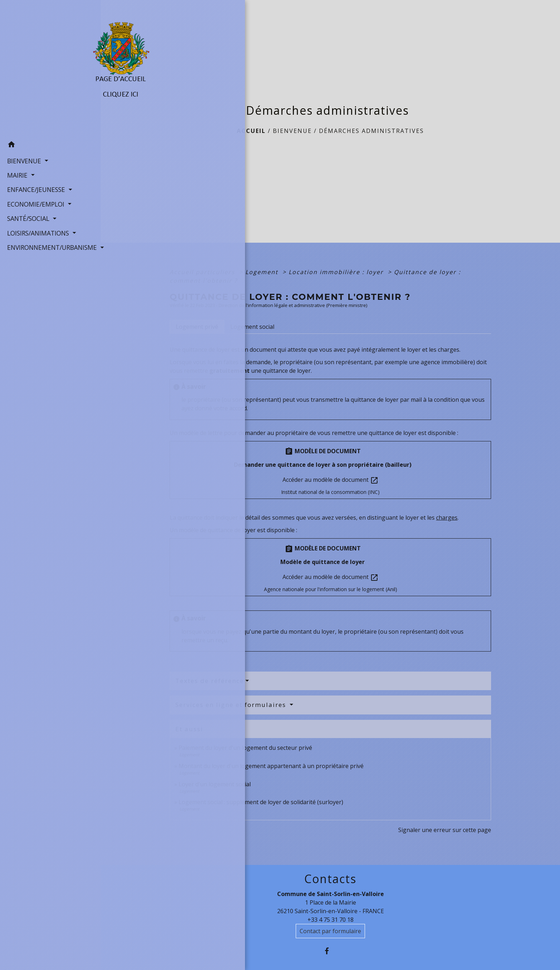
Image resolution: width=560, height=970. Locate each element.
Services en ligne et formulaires (232, 705)
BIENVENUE (292, 131)
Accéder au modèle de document (331, 480)
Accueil (251, 131)
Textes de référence (210, 681)
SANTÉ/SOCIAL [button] (27, 218)
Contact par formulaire (330, 931)
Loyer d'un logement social (215, 784)
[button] (50, 145)
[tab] (197, 327)
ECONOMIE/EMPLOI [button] (35, 203)
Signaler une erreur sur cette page (445, 830)
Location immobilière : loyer (337, 272)
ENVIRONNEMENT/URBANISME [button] (50, 247)
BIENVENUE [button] (23, 160)
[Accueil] (51, 68)
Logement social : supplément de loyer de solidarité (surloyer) (261, 802)
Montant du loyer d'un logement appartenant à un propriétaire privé (271, 766)
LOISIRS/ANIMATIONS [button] (37, 232)
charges (447, 518)
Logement (263, 272)
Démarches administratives (371, 131)
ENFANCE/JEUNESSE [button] (35, 189)
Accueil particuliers (203, 272)
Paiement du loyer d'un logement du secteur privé (246, 748)
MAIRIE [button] (16, 174)
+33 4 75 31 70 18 (331, 920)
